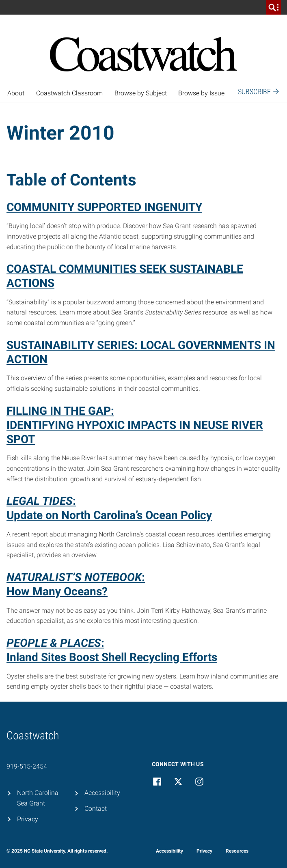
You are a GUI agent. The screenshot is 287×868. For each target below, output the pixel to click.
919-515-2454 (27, 766)
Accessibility (102, 793)
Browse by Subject (141, 93)
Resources (237, 851)
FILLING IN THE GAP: (60, 411)
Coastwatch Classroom (69, 93)
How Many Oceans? (57, 591)
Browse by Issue (201, 93)
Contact (96, 809)
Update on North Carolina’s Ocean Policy (109, 515)
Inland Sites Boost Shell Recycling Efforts (112, 657)
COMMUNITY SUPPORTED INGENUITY (104, 207)
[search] (274, 7)
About (16, 93)
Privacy (28, 819)
